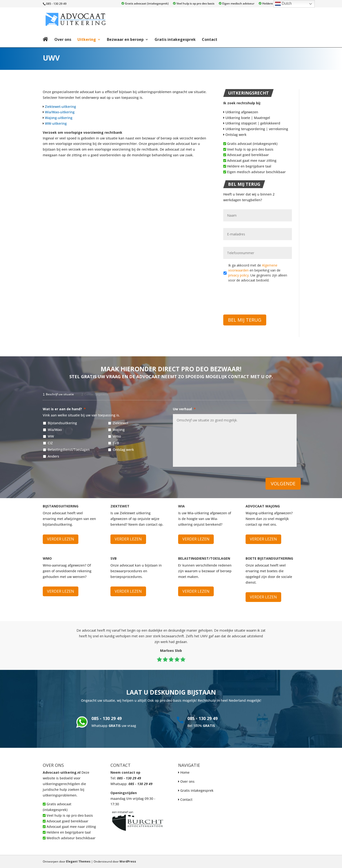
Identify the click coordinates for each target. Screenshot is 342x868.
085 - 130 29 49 (107, 718)
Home (185, 772)
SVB (116, 443)
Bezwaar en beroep (125, 39)
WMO (47, 558)
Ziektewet (121, 423)
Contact (210, 39)
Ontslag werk (235, 135)
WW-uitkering (56, 123)
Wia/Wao (55, 430)
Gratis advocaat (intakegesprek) (145, 4)
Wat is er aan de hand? (64, 409)
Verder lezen (61, 539)
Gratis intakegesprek (175, 39)
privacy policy (238, 275)
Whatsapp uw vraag (114, 726)
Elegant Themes (78, 861)
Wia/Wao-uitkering (60, 112)
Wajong (119, 430)
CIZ (50, 443)
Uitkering (87, 39)
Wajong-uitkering (59, 118)
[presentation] (259, 296)
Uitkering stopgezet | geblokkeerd (252, 123)
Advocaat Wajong (263, 506)
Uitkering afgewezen (241, 112)
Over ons (63, 39)
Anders (53, 456)
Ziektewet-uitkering (60, 107)
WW (51, 436)
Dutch (283, 4)
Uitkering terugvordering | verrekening (256, 129)
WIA (181, 506)
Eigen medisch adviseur (237, 4)
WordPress (128, 861)
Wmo (117, 436)
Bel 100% (201, 726)
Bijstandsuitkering (62, 423)
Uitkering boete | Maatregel (247, 118)
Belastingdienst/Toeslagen (69, 450)
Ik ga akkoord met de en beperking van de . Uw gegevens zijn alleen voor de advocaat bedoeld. (258, 273)
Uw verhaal (184, 409)
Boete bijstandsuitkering (269, 558)
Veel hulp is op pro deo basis (194, 4)
